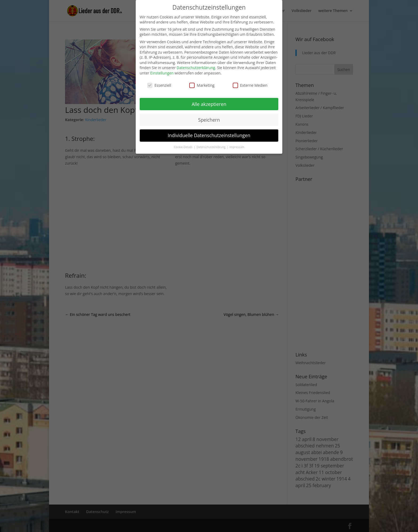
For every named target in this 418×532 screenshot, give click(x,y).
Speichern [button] (209, 120)
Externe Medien (250, 85)
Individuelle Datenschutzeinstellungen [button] (209, 135)
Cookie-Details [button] (184, 147)
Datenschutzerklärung (196, 68)
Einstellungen (162, 73)
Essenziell (159, 85)
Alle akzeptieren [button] (209, 104)
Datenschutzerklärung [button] (211, 147)
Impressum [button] (237, 147)
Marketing (202, 85)
